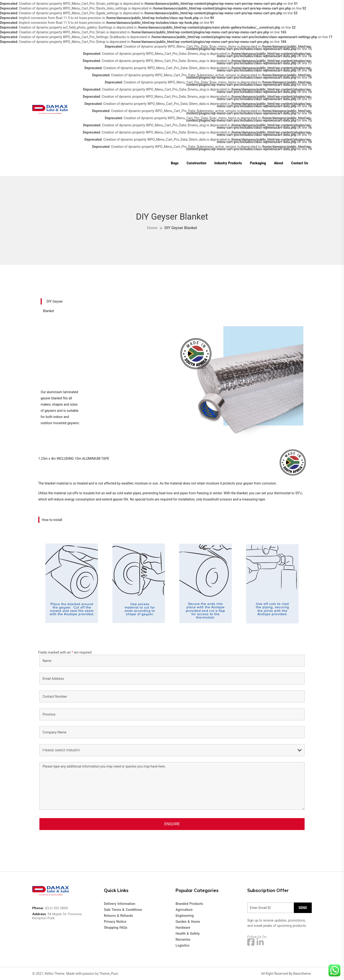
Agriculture (184, 910)
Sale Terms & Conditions (123, 910)
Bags (175, 163)
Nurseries (183, 939)
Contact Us (300, 163)
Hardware (183, 928)
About (279, 163)
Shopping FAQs (116, 928)
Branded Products (189, 904)
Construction (196, 163)
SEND (303, 908)
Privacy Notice (115, 922)
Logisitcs (183, 945)
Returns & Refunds (118, 916)
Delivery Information (120, 904)
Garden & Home (188, 922)
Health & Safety (188, 934)
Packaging (258, 163)
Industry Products (228, 163)
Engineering (185, 916)
